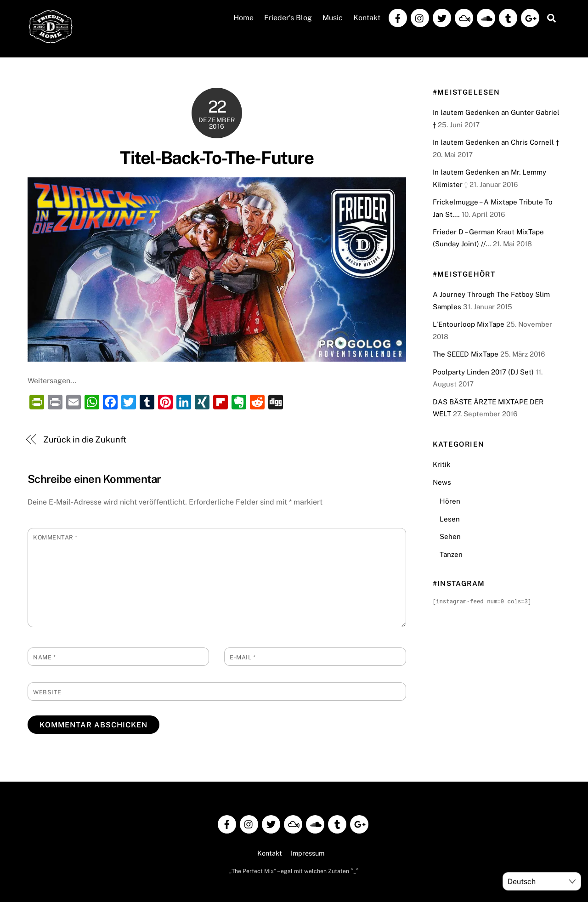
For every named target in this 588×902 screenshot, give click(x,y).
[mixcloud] (464, 17)
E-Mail (243, 657)
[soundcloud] (486, 17)
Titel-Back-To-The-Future (217, 158)
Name (44, 657)
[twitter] (442, 17)
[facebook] (398, 17)
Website (47, 692)
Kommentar (55, 537)
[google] (530, 17)
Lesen (450, 519)
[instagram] (420, 17)
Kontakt (367, 18)
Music (333, 18)
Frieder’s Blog (288, 18)
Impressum (308, 853)
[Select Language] (542, 881)
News (442, 482)
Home (243, 18)
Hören (450, 501)
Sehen (450, 536)
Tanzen (451, 554)
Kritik (442, 464)
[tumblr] (508, 17)
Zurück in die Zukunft (85, 440)
